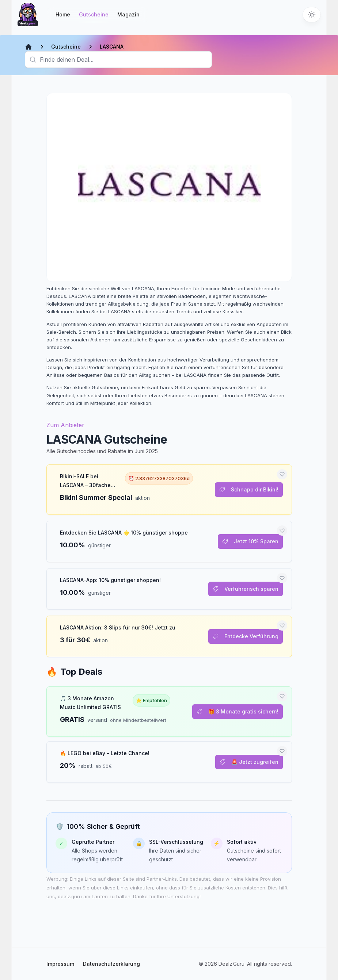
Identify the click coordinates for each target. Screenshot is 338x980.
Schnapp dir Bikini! (249, 489)
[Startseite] (28, 15)
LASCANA (112, 47)
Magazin (128, 14)
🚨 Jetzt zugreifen (249, 762)
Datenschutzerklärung (111, 964)
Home (63, 14)
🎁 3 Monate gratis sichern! (238, 711)
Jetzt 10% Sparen (250, 541)
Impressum (60, 964)
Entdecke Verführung (246, 636)
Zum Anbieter (65, 425)
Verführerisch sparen (246, 589)
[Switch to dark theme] (312, 15)
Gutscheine (94, 17)
